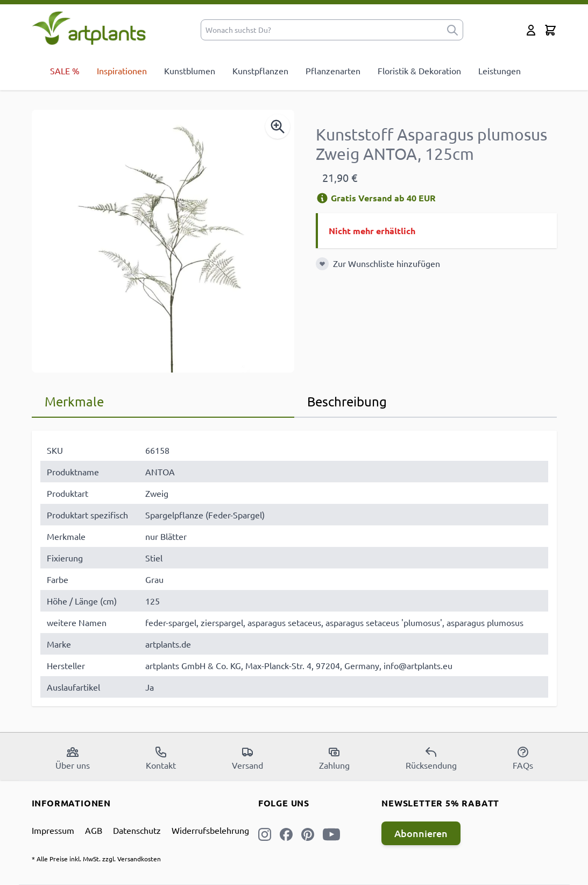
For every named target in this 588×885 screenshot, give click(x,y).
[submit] (452, 30)
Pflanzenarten (333, 71)
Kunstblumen (190, 71)
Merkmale (74, 401)
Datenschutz (137, 830)
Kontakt (161, 758)
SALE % (65, 71)
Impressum (53, 830)
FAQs (523, 758)
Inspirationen (122, 71)
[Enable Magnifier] (278, 127)
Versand (247, 758)
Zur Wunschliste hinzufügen (387, 263)
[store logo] (89, 28)
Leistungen (500, 71)
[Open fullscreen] (163, 241)
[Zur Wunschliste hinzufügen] (322, 264)
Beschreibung (347, 401)
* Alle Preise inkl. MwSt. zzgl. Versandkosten (96, 859)
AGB (94, 830)
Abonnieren (421, 833)
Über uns (73, 758)
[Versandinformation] (322, 198)
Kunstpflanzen (260, 71)
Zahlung (334, 758)
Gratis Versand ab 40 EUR (376, 198)
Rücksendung (431, 758)
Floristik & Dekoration (419, 71)
